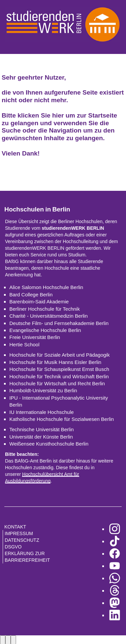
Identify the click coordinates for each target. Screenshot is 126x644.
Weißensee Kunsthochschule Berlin (49, 444)
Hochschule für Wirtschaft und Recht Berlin (57, 383)
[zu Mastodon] (115, 603)
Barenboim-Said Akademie (39, 302)
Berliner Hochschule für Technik (45, 309)
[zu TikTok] (115, 541)
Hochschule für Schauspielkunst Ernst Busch (59, 369)
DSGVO (13, 547)
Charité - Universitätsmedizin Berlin (48, 316)
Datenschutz (22, 540)
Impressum (19, 533)
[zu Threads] (115, 591)
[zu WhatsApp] (115, 578)
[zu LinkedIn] (115, 615)
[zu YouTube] (115, 566)
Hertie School (24, 344)
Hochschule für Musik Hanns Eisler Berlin (55, 362)
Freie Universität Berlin (35, 337)
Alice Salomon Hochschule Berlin (46, 287)
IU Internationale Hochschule (42, 412)
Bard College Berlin (31, 295)
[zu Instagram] (115, 529)
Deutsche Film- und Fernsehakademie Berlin (59, 323)
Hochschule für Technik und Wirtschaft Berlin (59, 376)
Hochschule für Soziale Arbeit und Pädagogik (59, 355)
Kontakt (15, 527)
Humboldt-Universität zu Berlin (43, 390)
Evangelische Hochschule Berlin (45, 330)
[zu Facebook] (115, 554)
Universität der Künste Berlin (41, 437)
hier (58, 115)
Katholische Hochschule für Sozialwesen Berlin (62, 419)
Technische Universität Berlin (42, 429)
